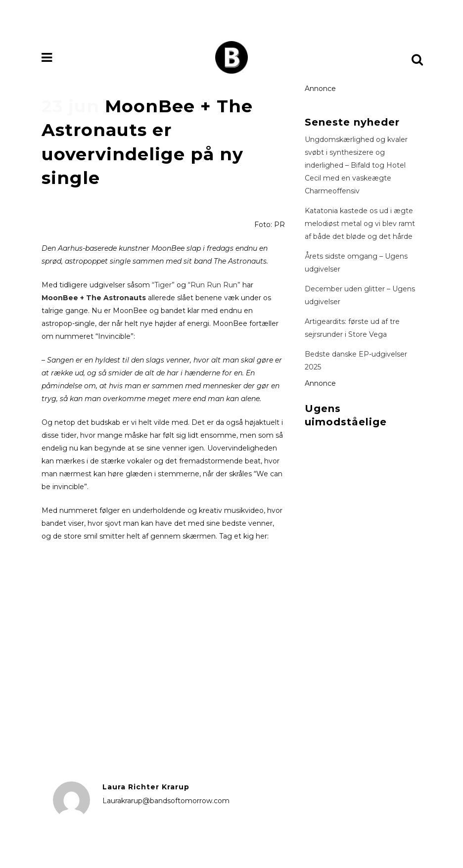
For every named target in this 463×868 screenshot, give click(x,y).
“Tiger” (163, 285)
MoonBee (61, 298)
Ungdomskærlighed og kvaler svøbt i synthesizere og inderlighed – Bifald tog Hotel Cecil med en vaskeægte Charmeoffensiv (356, 165)
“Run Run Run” (214, 285)
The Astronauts (115, 298)
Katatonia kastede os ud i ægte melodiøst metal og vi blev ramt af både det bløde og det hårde (360, 224)
